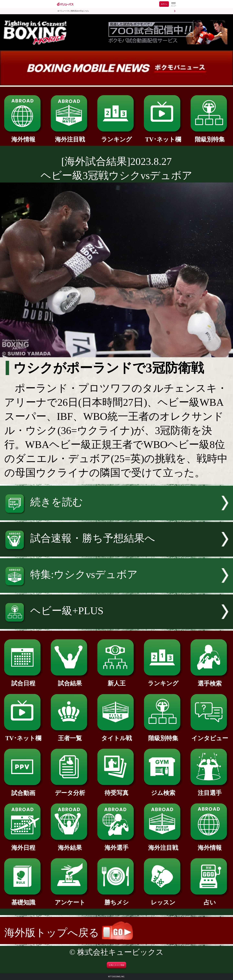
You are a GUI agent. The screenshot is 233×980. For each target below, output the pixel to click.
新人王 (116, 680)
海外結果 (70, 845)
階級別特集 (210, 136)
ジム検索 (163, 790)
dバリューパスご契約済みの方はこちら (73, 11)
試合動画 (23, 790)
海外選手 (116, 845)
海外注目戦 (70, 136)
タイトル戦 (116, 735)
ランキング (116, 136)
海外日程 (23, 845)
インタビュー (210, 735)
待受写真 (116, 790)
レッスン (163, 899)
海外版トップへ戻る (69, 933)
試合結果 (70, 680)
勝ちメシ (116, 899)
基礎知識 (23, 899)
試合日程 (23, 680)
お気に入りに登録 (116, 965)
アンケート (70, 899)
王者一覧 (70, 735)
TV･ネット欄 (163, 136)
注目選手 (210, 790)
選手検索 (210, 681)
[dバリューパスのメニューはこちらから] (173, 4)
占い (210, 899)
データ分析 (70, 790)
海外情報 (23, 136)
